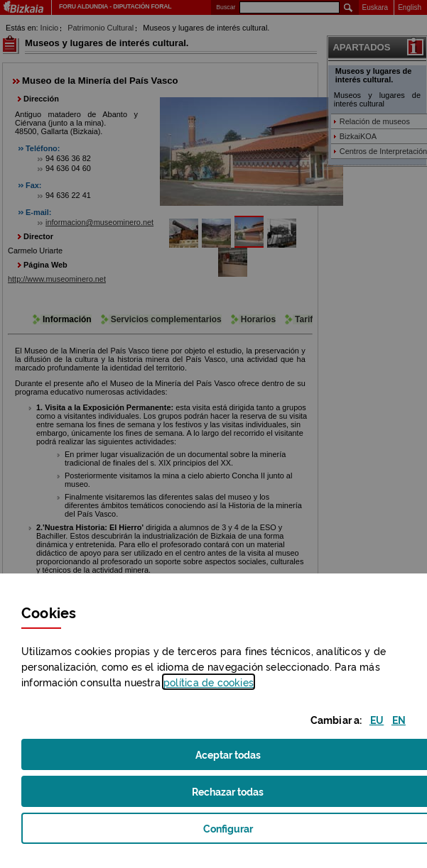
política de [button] (209, 682)
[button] (377, 719)
